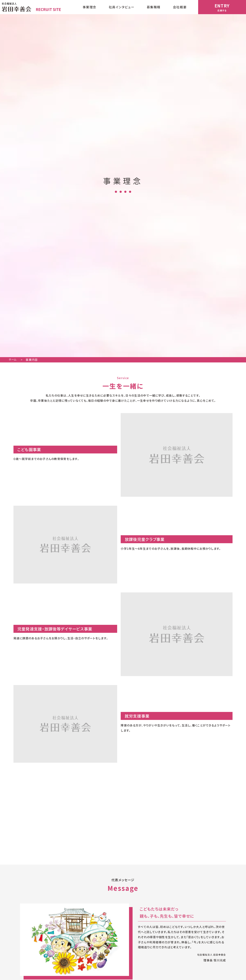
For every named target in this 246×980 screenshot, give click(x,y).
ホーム (15, 360)
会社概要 (180, 7)
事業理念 (89, 7)
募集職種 (154, 7)
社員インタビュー (122, 7)
